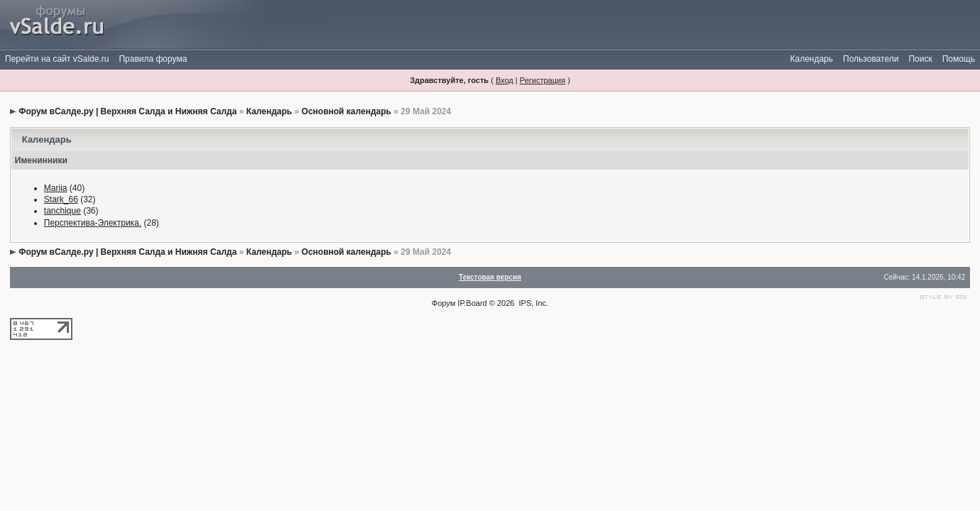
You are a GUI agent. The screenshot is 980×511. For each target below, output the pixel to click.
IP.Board (472, 303)
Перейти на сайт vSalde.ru (57, 59)
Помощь (959, 59)
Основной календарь (347, 111)
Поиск (920, 59)
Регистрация (543, 80)
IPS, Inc (533, 303)
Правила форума (153, 59)
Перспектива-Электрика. (93, 223)
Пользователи (871, 59)
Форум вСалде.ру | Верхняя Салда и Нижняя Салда (127, 111)
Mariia (56, 188)
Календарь (811, 59)
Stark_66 (61, 199)
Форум (443, 303)
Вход (505, 80)
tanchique (62, 211)
